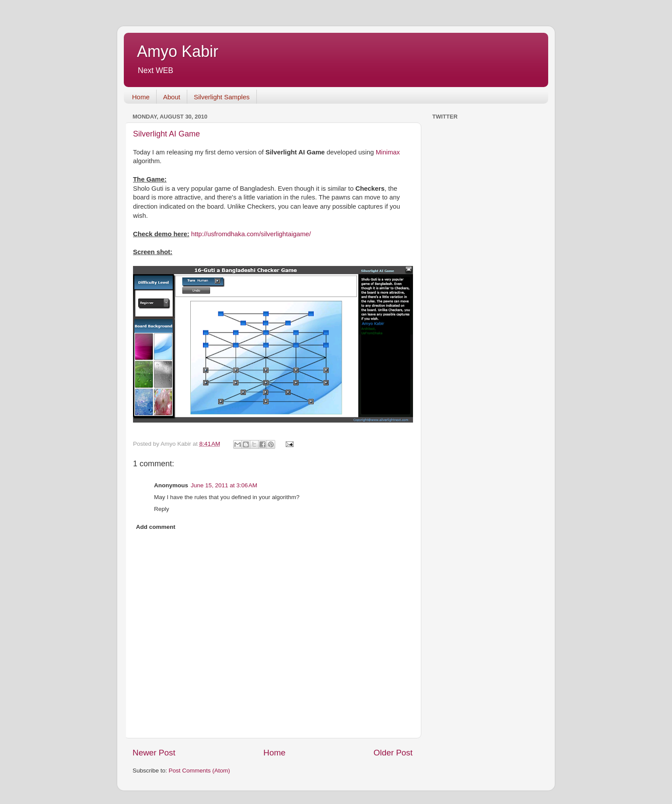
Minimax (388, 152)
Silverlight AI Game (166, 134)
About (172, 97)
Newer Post (154, 753)
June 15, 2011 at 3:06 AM (224, 485)
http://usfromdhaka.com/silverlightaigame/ (251, 234)
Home (141, 97)
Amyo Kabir (178, 51)
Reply (162, 509)
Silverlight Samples (222, 97)
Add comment (156, 527)
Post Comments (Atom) (199, 771)
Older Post (393, 753)
